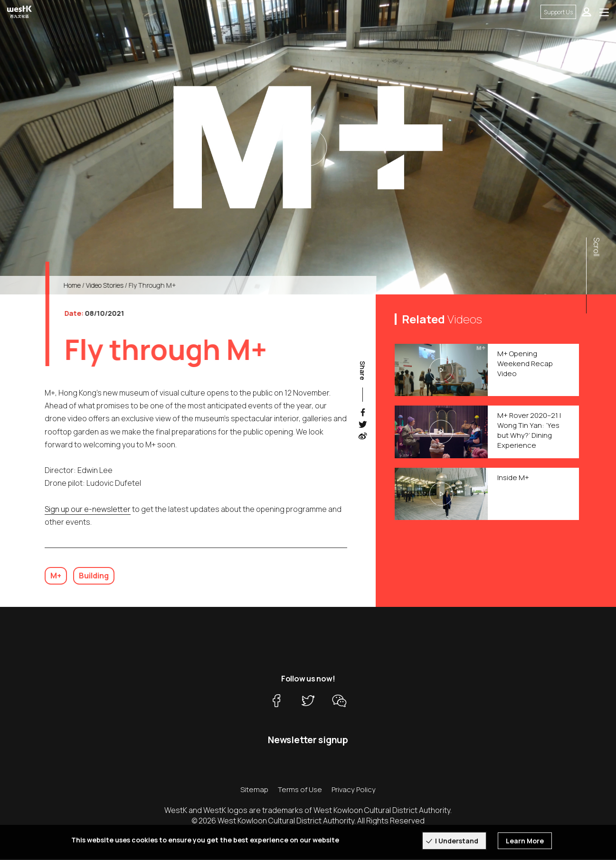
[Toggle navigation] (604, 12)
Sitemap (254, 790)
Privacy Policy (354, 790)
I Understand (457, 841)
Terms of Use (300, 790)
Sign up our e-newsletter (88, 519)
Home (83, 285)
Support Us (558, 12)
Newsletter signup (308, 741)
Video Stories (115, 285)
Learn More (525, 841)
